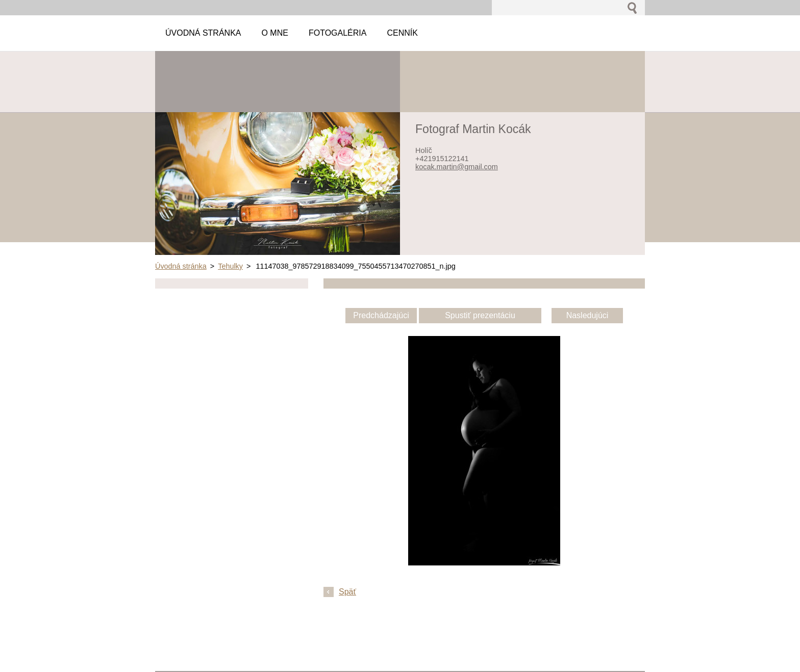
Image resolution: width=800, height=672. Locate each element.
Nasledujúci (587, 315)
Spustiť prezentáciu (480, 315)
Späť (347, 592)
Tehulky (230, 266)
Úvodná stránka (181, 266)
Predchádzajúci (381, 315)
